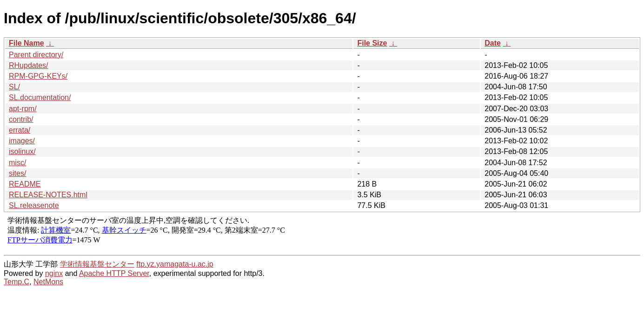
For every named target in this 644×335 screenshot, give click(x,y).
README (25, 184)
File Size (372, 43)
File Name (27, 43)
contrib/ (21, 119)
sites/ (17, 173)
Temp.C (17, 282)
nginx (54, 273)
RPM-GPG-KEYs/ (38, 76)
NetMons (48, 282)
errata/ (20, 130)
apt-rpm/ (23, 109)
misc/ (17, 163)
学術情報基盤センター (97, 264)
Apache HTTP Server (114, 273)
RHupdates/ (29, 65)
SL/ (14, 87)
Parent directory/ (36, 55)
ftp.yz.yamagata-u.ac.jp (175, 264)
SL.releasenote (34, 205)
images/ (22, 141)
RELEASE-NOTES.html (48, 195)
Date (493, 43)
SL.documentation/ (40, 97)
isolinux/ (22, 151)
